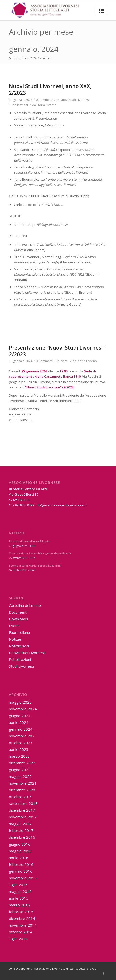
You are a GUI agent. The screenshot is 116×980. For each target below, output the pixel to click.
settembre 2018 (23, 803)
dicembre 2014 (22, 918)
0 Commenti (44, 100)
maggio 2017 (20, 824)
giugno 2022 (20, 770)
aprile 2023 (19, 749)
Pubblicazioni (18, 105)
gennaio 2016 (21, 871)
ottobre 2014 (21, 932)
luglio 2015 (18, 885)
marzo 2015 (19, 905)
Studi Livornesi (21, 666)
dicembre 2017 (22, 810)
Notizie (15, 639)
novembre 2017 (23, 817)
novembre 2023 (23, 736)
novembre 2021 (23, 783)
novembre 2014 (23, 925)
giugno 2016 (20, 844)
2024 (33, 58)
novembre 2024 (23, 709)
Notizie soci (19, 646)
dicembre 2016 (22, 837)
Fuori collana (19, 632)
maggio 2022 (20, 776)
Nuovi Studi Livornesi (75, 100)
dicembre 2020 (22, 790)
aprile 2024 (19, 722)
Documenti (18, 612)
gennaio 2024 (21, 729)
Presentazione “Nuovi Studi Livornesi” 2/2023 (57, 351)
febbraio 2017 (21, 830)
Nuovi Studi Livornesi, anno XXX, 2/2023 (50, 90)
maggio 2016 (20, 851)
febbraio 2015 (21, 912)
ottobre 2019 (21, 797)
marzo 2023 (19, 756)
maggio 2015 (20, 891)
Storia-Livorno (47, 105)
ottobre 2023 (21, 743)
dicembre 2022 (22, 763)
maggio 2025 (20, 702)
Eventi (64, 361)
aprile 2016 (19, 858)
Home (23, 58)
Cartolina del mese (25, 605)
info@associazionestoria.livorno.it (61, 505)
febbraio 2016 (21, 864)
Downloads (18, 619)
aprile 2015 (19, 898)
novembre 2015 (23, 878)
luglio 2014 (18, 939)
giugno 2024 (20, 716)
